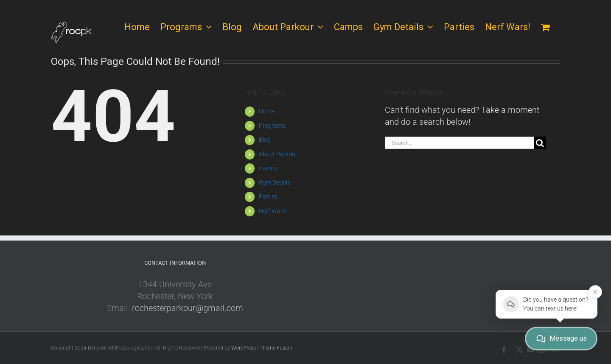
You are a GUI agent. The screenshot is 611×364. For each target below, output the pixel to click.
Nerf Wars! (273, 211)
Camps (268, 168)
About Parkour (278, 154)
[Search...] (459, 143)
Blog (265, 140)
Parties (268, 196)
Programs (272, 126)
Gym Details (275, 182)
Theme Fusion (276, 348)
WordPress (244, 348)
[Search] (540, 143)
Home (267, 111)
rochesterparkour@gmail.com (188, 308)
